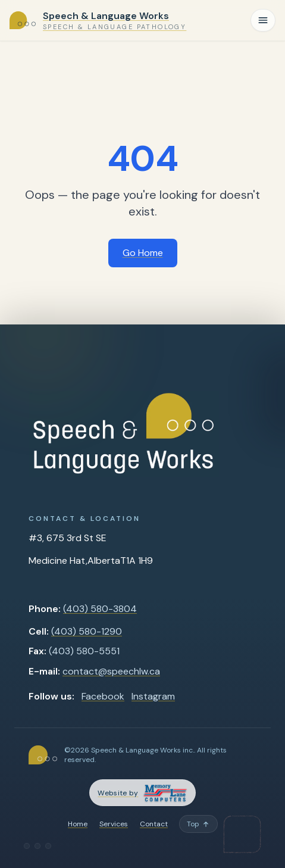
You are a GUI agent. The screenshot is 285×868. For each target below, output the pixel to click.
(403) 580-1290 (87, 631)
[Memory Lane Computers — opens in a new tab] (142, 793)
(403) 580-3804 (100, 609)
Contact (154, 824)
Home (78, 824)
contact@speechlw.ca (111, 671)
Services (114, 824)
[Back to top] (198, 824)
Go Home (143, 253)
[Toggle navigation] (263, 20)
